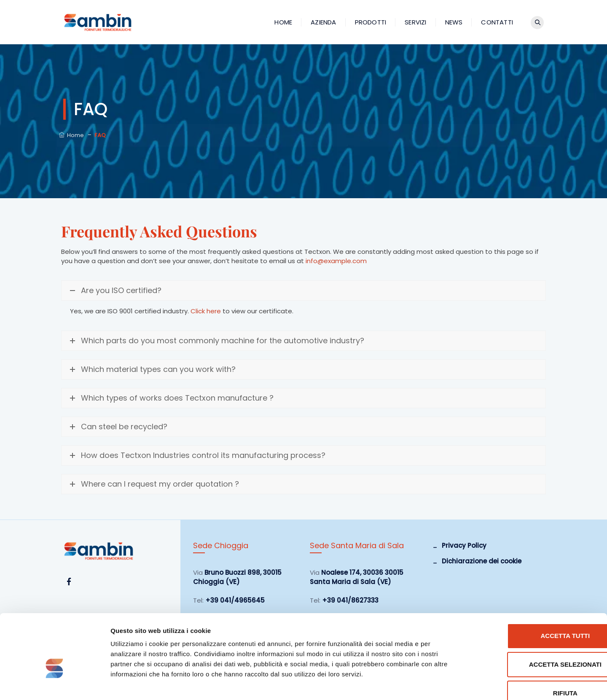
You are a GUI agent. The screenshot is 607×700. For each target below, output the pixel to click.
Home (287, 22)
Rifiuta (537, 644)
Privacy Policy (464, 545)
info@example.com (336, 261)
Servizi (420, 22)
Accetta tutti (537, 587)
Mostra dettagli (443, 683)
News (458, 22)
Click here (206, 311)
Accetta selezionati (537, 615)
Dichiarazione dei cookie (482, 561)
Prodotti (375, 22)
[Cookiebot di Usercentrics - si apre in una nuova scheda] (55, 684)
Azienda (328, 22)
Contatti (501, 22)
